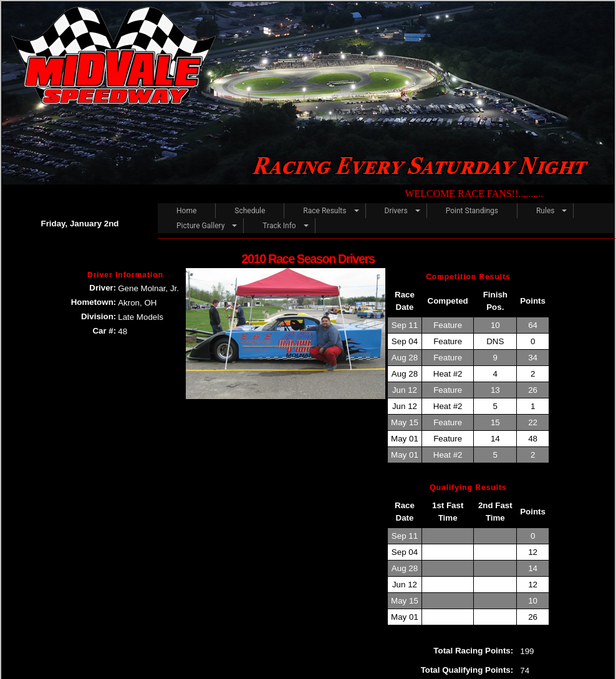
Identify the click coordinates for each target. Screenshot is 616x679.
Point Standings (472, 211)
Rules (545, 211)
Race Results (325, 211)
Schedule (250, 211)
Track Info (279, 226)
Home (186, 211)
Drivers (396, 211)
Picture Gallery (200, 226)
